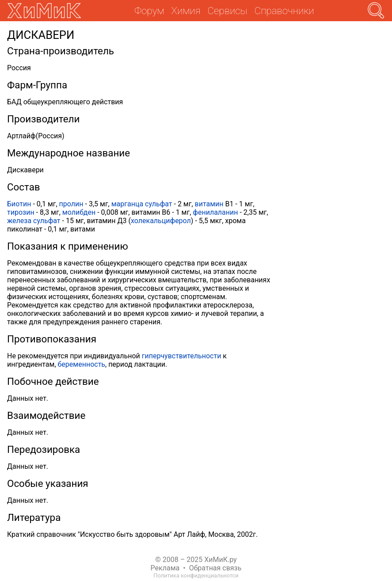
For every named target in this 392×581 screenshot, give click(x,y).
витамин (209, 204)
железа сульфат (34, 221)
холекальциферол (161, 221)
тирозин (21, 212)
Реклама (165, 568)
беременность (82, 364)
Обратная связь (215, 568)
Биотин (19, 204)
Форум (149, 11)
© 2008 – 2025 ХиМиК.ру (196, 560)
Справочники (284, 11)
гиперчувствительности (182, 356)
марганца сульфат (142, 204)
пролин (71, 204)
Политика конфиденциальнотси (196, 575)
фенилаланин (215, 212)
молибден (79, 212)
